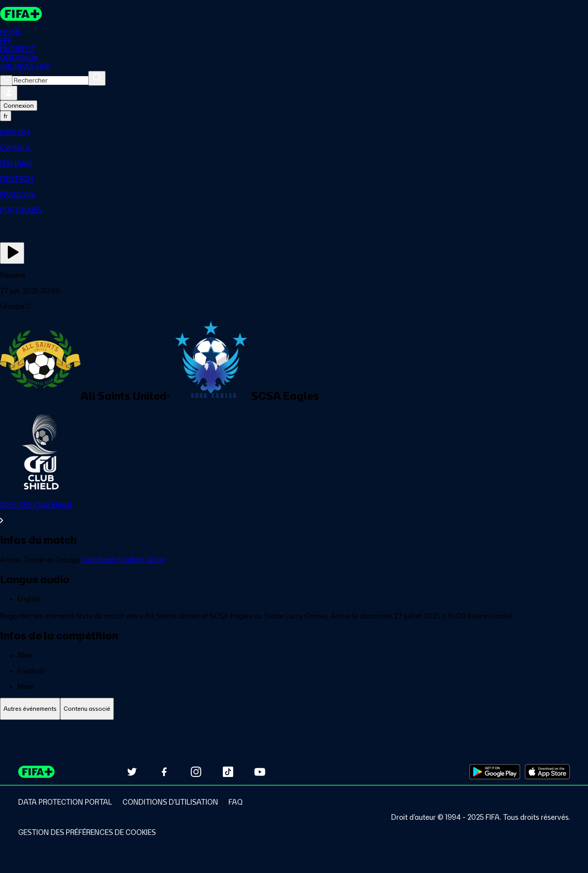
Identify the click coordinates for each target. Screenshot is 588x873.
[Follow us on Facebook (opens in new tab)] (164, 772)
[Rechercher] (97, 78)
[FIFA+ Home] (21, 14)
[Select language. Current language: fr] (6, 116)
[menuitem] (294, 132)
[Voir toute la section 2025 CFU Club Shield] (294, 513)
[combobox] (50, 80)
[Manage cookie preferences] (87, 832)
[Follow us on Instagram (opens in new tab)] (196, 772)
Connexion (19, 106)
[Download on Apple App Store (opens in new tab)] (547, 772)
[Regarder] (12, 253)
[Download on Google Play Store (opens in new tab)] (495, 772)
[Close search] (6, 80)
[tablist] (294, 709)
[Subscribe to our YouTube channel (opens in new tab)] (260, 772)
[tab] (30, 709)
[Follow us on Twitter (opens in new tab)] (132, 772)
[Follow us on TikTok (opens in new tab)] (228, 772)
